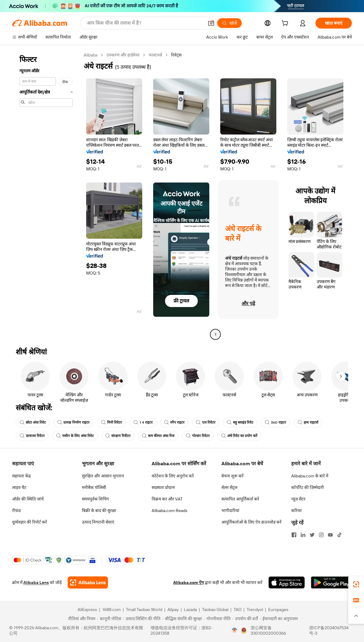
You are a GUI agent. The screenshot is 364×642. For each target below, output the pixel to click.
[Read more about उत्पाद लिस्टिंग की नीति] (142, 619)
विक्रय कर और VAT (167, 499)
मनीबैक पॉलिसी (94, 487)
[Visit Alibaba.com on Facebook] (294, 535)
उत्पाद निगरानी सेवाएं (98, 522)
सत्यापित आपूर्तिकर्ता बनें (240, 499)
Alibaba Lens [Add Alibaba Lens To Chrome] (36, 582)
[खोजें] (229, 23)
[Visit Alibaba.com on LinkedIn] (303, 535)
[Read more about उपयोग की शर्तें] (245, 619)
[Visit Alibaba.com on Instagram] (321, 535)
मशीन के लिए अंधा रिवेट (75, 436)
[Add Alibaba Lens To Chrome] (88, 582)
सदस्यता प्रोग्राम (163, 487)
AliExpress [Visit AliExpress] (87, 610)
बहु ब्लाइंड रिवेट (240, 422)
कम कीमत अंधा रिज (158, 436)
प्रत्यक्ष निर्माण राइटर (73, 422)
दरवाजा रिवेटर (32, 436)
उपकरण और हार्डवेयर (123, 55)
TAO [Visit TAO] (238, 610)
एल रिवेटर (206, 422)
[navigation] (46, 195)
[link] (356, 584)
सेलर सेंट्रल (229, 487)
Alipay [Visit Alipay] (173, 610)
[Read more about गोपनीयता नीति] (217, 619)
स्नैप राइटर (174, 422)
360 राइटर (275, 422)
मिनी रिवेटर (111, 422)
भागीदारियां (230, 511)
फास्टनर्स (155, 55)
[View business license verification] (234, 630)
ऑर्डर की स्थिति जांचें (28, 499)
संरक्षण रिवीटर (118, 436)
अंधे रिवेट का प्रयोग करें (239, 436)
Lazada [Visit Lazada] (190, 610)
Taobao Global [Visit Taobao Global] (215, 610)
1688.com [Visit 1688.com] (111, 610)
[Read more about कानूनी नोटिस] (109, 619)
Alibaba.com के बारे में (310, 476)
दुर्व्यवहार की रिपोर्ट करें (30, 522)
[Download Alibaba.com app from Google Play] (331, 582)
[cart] (286, 24)
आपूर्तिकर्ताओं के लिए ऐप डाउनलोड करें (251, 522)
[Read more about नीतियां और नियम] (81, 619)
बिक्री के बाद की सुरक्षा (99, 511)
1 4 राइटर (143, 422)
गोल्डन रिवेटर (198, 436)
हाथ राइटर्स (308, 422)
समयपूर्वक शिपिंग (95, 499)
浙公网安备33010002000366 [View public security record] (268, 630)
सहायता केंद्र (21, 476)
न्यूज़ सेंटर (298, 499)
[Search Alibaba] (145, 23)
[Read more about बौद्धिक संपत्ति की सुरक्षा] (182, 619)
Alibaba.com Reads (170, 511)
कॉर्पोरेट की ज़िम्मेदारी (308, 487)
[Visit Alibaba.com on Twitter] (312, 535)
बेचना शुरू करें (233, 476)
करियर (297, 511)
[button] (211, 23)
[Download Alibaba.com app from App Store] (287, 582)
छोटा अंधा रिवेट (33, 422)
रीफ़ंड (16, 511)
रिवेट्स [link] (176, 55)
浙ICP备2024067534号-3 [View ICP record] (329, 630)
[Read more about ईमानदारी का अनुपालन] (279, 619)
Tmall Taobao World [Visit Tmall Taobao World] (144, 610)
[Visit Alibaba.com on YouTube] (330, 535)
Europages (278, 610)
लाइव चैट (19, 487)
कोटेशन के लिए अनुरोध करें (173, 476)
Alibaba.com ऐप (189, 582)
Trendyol (255, 610)
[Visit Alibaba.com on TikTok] (339, 535)
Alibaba (91, 55)
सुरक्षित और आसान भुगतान (103, 476)
